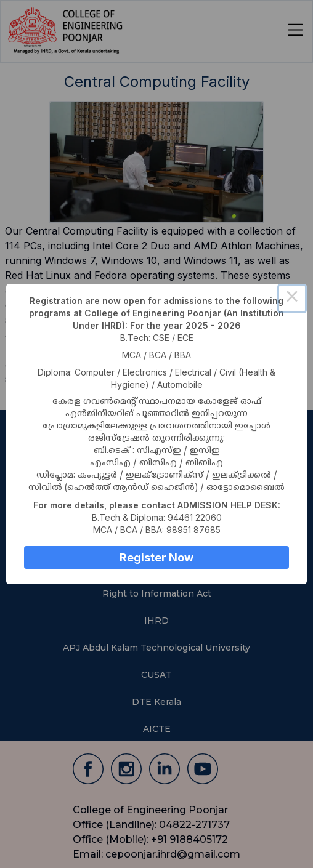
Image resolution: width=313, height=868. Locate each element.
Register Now (156, 557)
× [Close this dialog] (292, 299)
